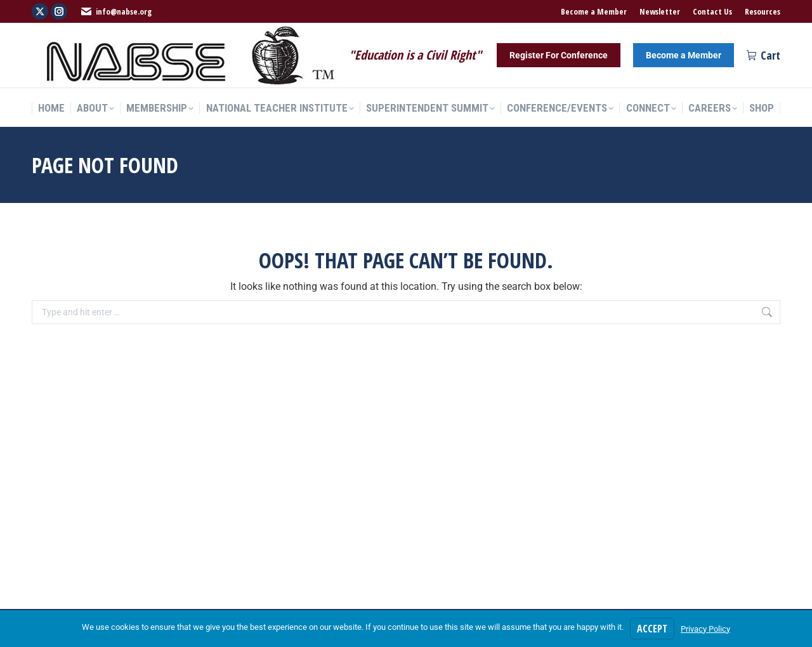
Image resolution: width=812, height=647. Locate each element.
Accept (652, 629)
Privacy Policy (705, 629)
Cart (763, 55)
